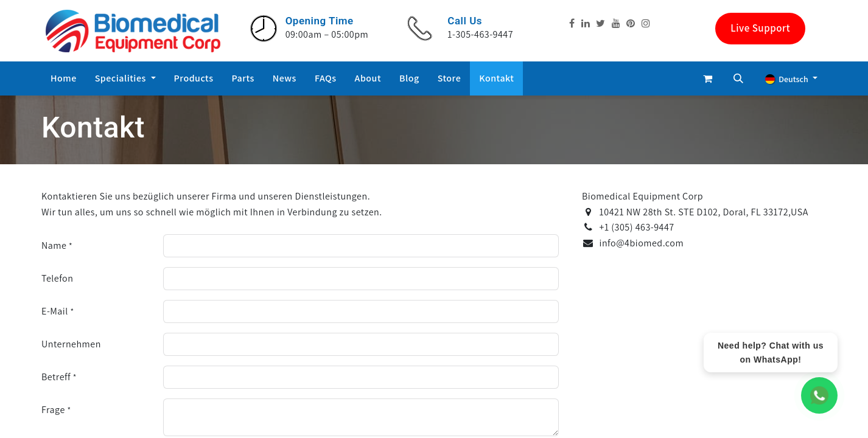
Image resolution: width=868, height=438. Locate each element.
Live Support (760, 28)
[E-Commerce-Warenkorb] (708, 78)
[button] (738, 78)
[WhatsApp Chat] (819, 395)
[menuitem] (64, 78)
